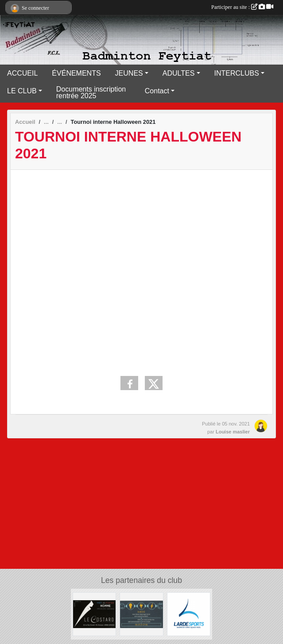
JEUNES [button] (129, 73)
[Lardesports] (189, 614)
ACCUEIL (22, 73)
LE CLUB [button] (22, 91)
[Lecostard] (95, 614)
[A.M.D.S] (141, 614)
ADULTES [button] (179, 73)
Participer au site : (242, 7)
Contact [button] (157, 91)
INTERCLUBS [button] (237, 73)
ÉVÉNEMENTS (76, 73)
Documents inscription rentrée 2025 (91, 92)
